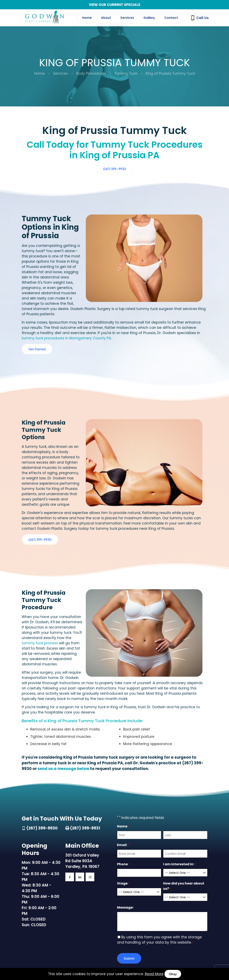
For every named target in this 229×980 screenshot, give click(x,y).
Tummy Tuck (126, 73)
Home (39, 73)
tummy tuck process (69, 573)
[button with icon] (70, 801)
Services (60, 73)
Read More (154, 974)
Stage (123, 808)
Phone (123, 789)
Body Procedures (91, 73)
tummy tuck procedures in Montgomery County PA (66, 309)
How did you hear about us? (184, 811)
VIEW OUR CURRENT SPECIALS (115, 5)
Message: (125, 831)
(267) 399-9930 (42, 752)
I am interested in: (180, 789)
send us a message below (63, 693)
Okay (173, 974)
